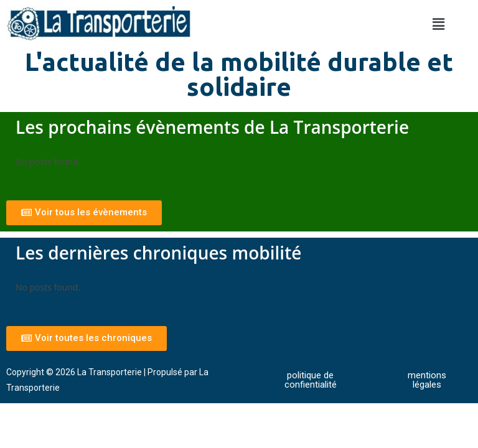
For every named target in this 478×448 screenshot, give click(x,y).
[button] (438, 24)
